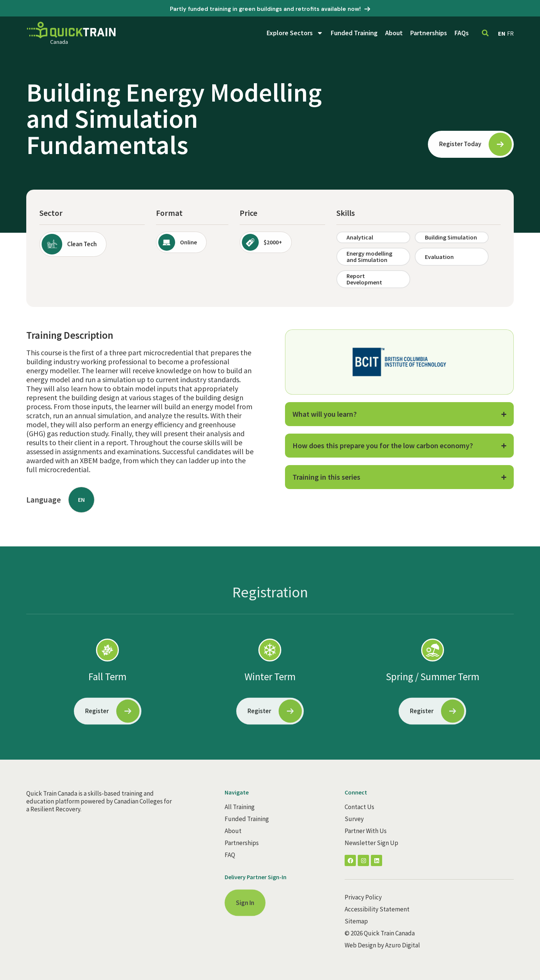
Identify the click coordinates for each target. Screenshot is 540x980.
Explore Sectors (295, 33)
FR (510, 33)
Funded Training (354, 33)
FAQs (462, 33)
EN (502, 33)
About (394, 33)
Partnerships (429, 33)
